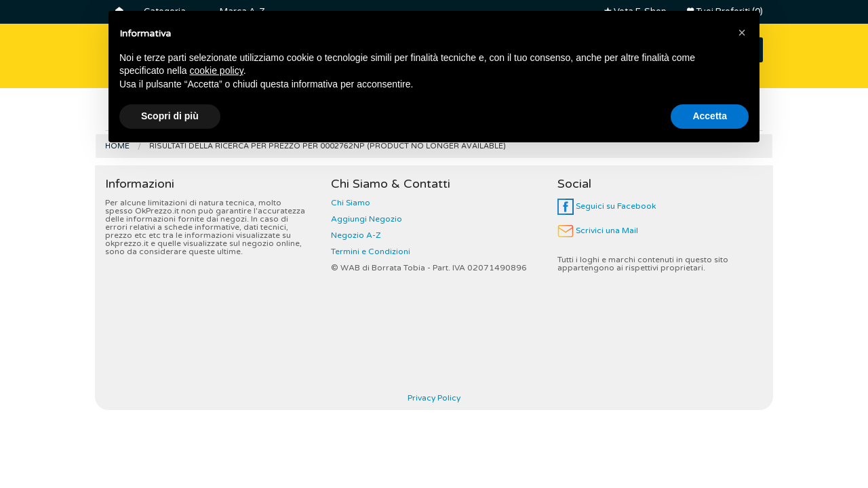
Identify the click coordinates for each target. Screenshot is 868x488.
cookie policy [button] (217, 405)
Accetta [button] (710, 451)
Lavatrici (291, 115)
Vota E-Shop (635, 12)
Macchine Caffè (471, 115)
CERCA (727, 50)
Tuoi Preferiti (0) (725, 12)
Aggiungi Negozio (367, 219)
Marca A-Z (242, 12)
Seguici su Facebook (607, 206)
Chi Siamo (351, 203)
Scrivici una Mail (598, 230)
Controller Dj (373, 115)
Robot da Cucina (653, 115)
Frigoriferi (143, 115)
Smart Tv (218, 115)
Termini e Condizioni (371, 251)
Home (117, 146)
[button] (742, 367)
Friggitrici (561, 115)
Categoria (165, 12)
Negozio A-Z (356, 235)
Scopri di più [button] (170, 451)
